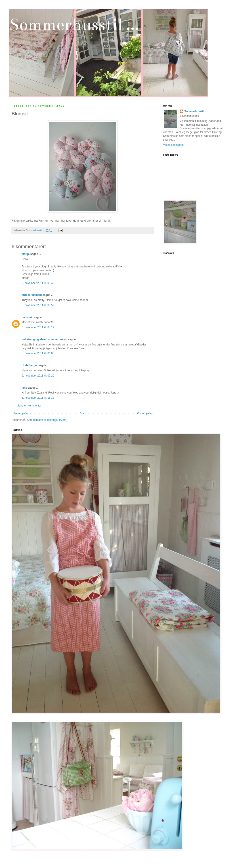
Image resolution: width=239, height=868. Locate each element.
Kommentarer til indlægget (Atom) (47, 420)
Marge (26, 254)
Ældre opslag (145, 413)
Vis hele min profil (174, 145)
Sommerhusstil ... (74, 24)
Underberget (30, 365)
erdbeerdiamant (32, 295)
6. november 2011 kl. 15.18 (38, 398)
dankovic (27, 317)
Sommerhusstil (194, 111)
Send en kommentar (29, 406)
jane (24, 388)
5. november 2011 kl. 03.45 (38, 283)
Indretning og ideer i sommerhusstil (44, 339)
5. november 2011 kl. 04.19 (38, 327)
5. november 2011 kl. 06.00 (38, 353)
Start (83, 413)
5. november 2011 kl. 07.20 (38, 376)
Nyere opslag (21, 413)
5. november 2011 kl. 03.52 (38, 305)
